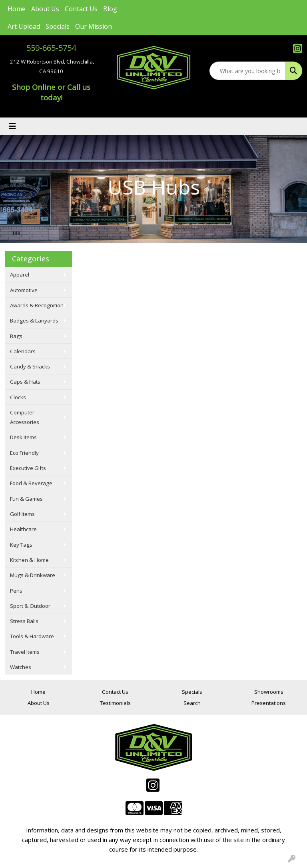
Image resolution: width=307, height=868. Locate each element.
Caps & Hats (25, 382)
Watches (21, 667)
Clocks (18, 397)
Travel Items (25, 652)
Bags (16, 336)
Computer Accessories (25, 417)
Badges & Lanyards (34, 321)
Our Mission (94, 26)
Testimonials (115, 703)
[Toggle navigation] (12, 126)
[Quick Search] (247, 71)
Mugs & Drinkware (33, 575)
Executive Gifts (28, 468)
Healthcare (23, 529)
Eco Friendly (24, 453)
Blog (110, 9)
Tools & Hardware (32, 636)
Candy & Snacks (30, 366)
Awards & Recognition (37, 305)
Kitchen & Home (29, 560)
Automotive (24, 290)
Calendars (23, 351)
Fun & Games (26, 499)
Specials (58, 26)
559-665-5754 (51, 48)
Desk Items (23, 437)
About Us (45, 9)
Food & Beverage (31, 483)
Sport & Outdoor (30, 606)
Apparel (20, 275)
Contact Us (81, 9)
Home (17, 9)
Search (192, 703)
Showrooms (269, 692)
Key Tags (21, 545)
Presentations (269, 703)
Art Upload (24, 26)
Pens (16, 591)
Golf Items (22, 514)
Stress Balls (24, 621)
